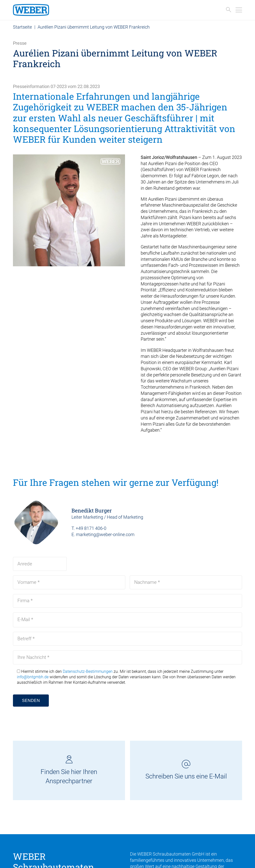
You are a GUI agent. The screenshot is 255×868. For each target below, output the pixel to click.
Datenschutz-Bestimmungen (88, 671)
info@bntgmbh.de (33, 677)
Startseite (22, 27)
